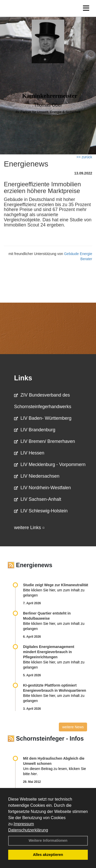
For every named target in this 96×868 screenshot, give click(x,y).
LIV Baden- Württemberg (43, 418)
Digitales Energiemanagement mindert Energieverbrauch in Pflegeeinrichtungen (49, 652)
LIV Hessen (29, 453)
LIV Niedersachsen (37, 476)
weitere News (73, 727)
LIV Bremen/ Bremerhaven (45, 441)
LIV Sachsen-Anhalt (38, 499)
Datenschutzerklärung (28, 830)
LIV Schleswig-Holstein (41, 511)
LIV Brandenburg (35, 430)
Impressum (24, 824)
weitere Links (29, 528)
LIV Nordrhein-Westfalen (42, 488)
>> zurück (84, 157)
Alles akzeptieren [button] (48, 855)
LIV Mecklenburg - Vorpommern (50, 464)
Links (23, 378)
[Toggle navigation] (86, 8)
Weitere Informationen (48, 840)
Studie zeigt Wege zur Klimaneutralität (56, 585)
